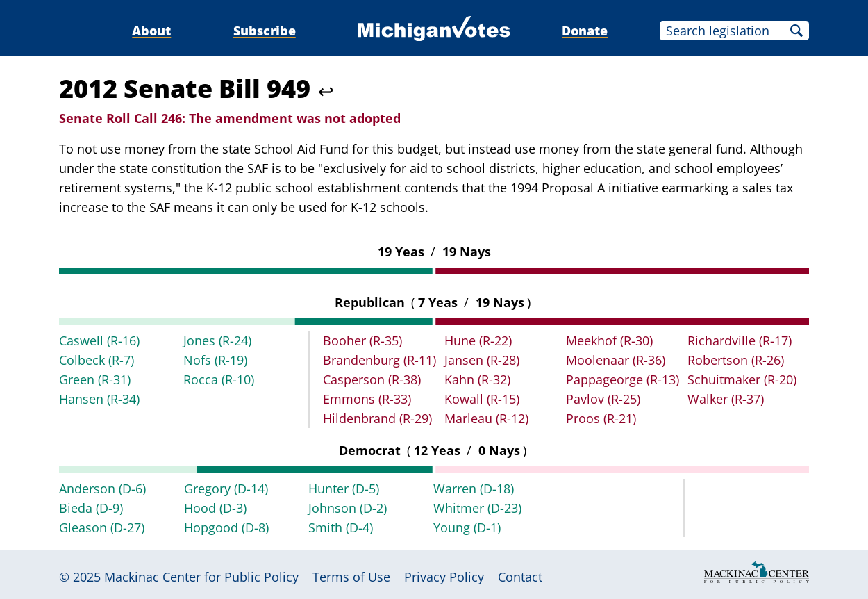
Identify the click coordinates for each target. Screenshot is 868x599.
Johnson (348, 508)
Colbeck (97, 360)
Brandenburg (379, 360)
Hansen (99, 399)
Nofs (215, 360)
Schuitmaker (742, 379)
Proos (601, 418)
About (151, 31)
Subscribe (265, 31)
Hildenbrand (377, 418)
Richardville (740, 340)
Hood (215, 508)
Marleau (486, 418)
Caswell (99, 340)
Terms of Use (351, 577)
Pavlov (603, 399)
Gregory (226, 489)
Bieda (91, 508)
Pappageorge (623, 379)
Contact (520, 577)
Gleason (102, 527)
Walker (726, 399)
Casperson (372, 379)
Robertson (736, 360)
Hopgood (226, 527)
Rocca (219, 379)
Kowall (482, 399)
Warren (474, 489)
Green (95, 379)
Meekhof (609, 340)
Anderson (102, 489)
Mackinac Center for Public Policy (201, 577)
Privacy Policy (444, 577)
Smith (341, 527)
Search (796, 31)
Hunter (344, 489)
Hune (478, 340)
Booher (362, 340)
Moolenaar (616, 360)
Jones (217, 340)
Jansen (482, 360)
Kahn (477, 379)
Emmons (367, 399)
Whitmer (477, 508)
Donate (585, 31)
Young (467, 527)
